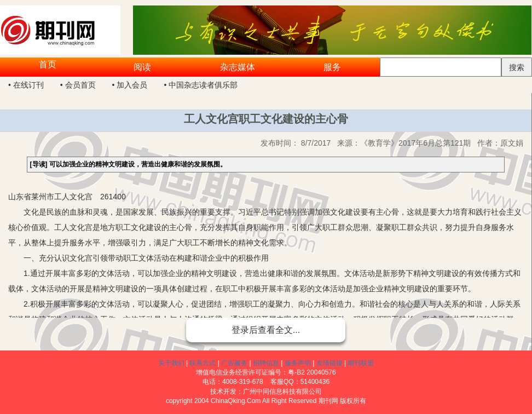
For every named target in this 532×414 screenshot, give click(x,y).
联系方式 (203, 363)
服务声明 (298, 363)
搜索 (517, 67)
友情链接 (329, 363)
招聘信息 (266, 363)
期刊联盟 (361, 363)
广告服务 (234, 363)
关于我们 (171, 363)
